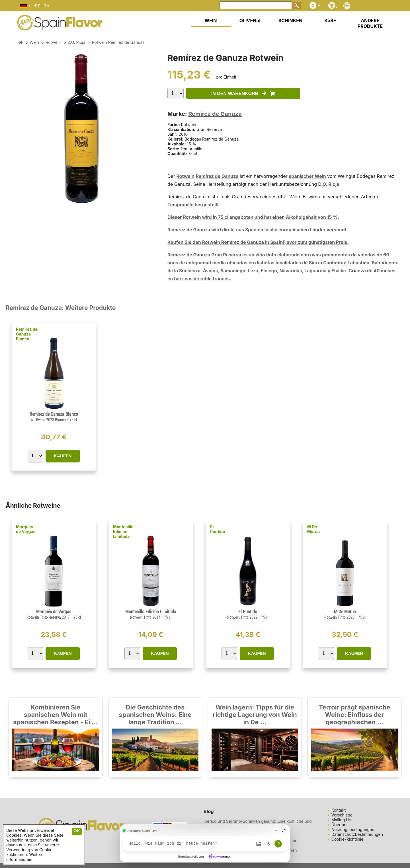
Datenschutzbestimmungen (357, 834)
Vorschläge (342, 815)
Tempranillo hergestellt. (194, 205)
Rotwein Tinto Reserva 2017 (49, 617)
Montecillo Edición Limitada (123, 531)
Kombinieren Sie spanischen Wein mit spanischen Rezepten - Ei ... (56, 715)
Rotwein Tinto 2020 (340, 617)
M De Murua (313, 529)
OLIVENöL (251, 20)
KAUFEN (63, 456)
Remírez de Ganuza (215, 114)
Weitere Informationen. (25, 857)
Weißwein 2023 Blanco (49, 420)
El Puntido (218, 529)
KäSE (330, 20)
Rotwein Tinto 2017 (146, 617)
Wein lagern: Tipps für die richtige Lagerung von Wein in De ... (255, 715)
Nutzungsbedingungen (353, 829)
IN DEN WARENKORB (243, 93)
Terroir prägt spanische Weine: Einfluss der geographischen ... (355, 715)
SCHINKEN (290, 20)
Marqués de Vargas (26, 529)
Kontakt (339, 810)
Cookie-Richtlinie (348, 839)
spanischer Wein (307, 176)
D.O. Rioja (329, 184)
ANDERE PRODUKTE (370, 23)
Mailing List (342, 820)
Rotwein (185, 176)
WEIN (211, 20)
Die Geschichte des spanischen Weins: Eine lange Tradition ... (155, 715)
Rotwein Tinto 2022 (243, 617)
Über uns (340, 825)
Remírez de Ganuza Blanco (27, 334)
